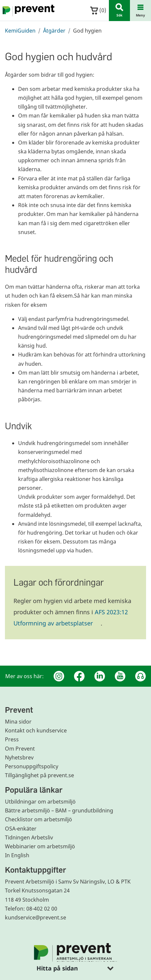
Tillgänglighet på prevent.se (39, 775)
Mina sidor (18, 722)
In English (17, 855)
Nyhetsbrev (19, 757)
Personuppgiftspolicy (32, 766)
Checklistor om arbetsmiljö (38, 819)
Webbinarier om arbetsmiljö (40, 846)
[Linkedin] (100, 676)
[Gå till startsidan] (27, 11)
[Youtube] (120, 676)
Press (12, 739)
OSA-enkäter (21, 829)
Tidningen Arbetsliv (29, 837)
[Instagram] (59, 676)
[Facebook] (79, 676)
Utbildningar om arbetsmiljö (40, 802)
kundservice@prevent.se (36, 917)
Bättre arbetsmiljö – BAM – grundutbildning (59, 810)
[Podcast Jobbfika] (140, 676)
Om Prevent (20, 749)
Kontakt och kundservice (36, 730)
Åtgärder (54, 31)
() (98, 10)
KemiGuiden (20, 31)
